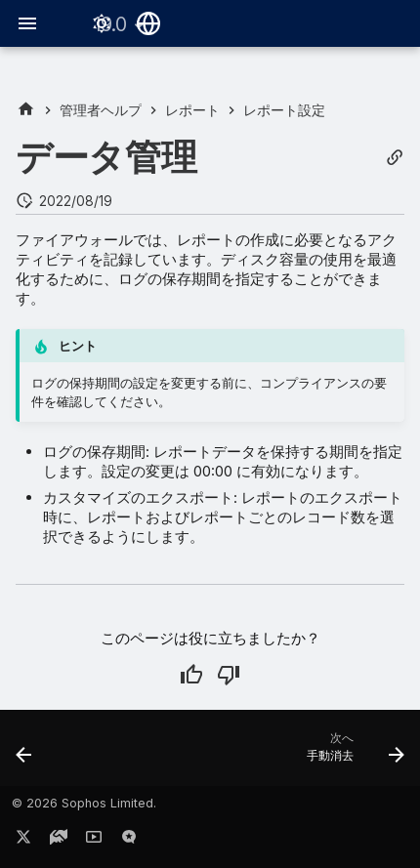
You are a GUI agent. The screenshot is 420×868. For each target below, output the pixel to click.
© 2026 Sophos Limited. (84, 803)
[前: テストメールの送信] (24, 754)
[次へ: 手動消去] (353, 754)
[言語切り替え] (148, 23)
